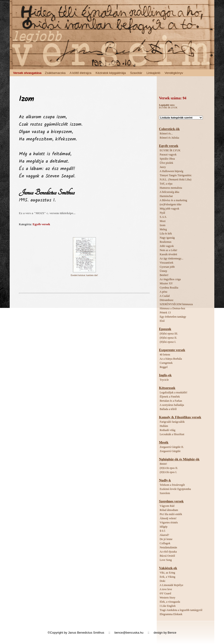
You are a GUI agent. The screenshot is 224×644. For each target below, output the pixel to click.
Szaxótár (136, 73)
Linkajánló (153, 73)
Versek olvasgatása (27, 73)
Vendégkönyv (174, 73)
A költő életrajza (80, 73)
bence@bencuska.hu (129, 633)
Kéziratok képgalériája (111, 73)
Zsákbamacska (55, 73)
